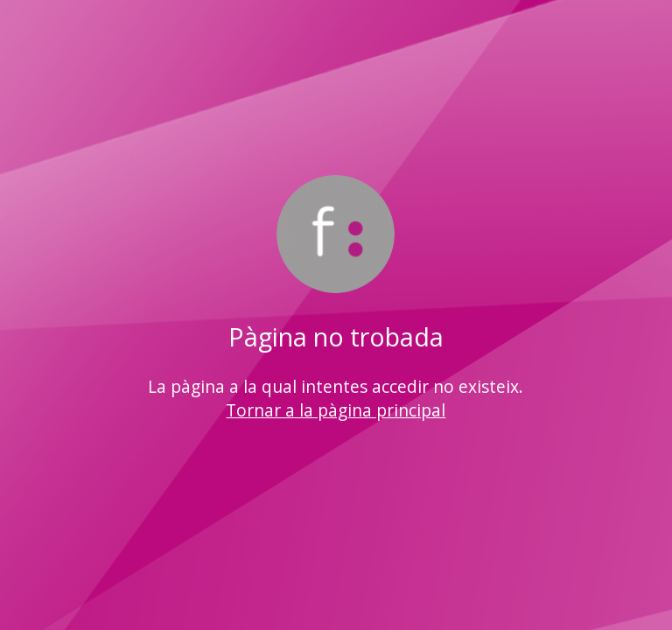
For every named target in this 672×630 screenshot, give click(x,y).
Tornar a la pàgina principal (336, 410)
